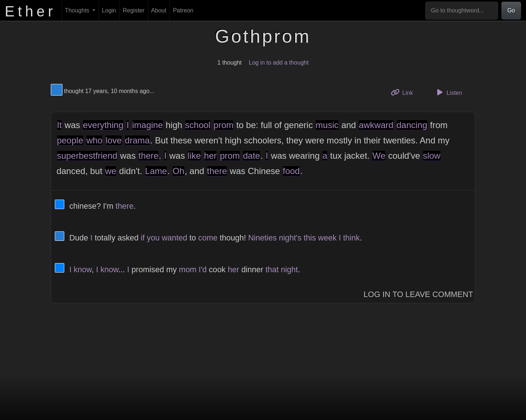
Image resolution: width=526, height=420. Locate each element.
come (208, 238)
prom (224, 125)
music (327, 125)
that (272, 269)
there (148, 156)
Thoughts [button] (78, 10)
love (114, 140)
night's (290, 238)
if (143, 238)
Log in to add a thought (279, 63)
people (70, 140)
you (153, 238)
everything (103, 125)
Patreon (183, 10)
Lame (156, 171)
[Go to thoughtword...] (462, 11)
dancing (412, 125)
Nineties (262, 238)
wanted (175, 238)
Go (511, 10)
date (251, 156)
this (310, 238)
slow (432, 156)
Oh (178, 171)
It (59, 125)
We (379, 156)
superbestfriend (87, 156)
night (289, 269)
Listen (448, 92)
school (198, 125)
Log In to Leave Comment (418, 294)
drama (137, 140)
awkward (376, 125)
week (327, 238)
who (94, 140)
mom (188, 269)
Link (405, 92)
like (194, 156)
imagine (148, 125)
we (111, 171)
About (159, 10)
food (291, 171)
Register (134, 10)
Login (109, 10)
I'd (203, 269)
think (351, 238)
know (83, 269)
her (211, 156)
